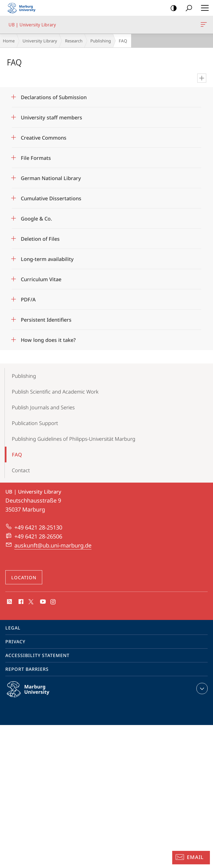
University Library (40, 41)
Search (187, 8)
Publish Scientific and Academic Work (55, 392)
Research (74, 41)
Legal (13, 628)
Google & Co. (36, 219)
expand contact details (201, 689)
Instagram (53, 602)
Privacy (15, 642)
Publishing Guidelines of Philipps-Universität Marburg (74, 439)
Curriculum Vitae (41, 279)
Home (9, 41)
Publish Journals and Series (43, 407)
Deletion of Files (40, 239)
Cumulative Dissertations (51, 198)
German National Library (51, 178)
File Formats (36, 158)
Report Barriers (27, 669)
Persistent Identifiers (46, 320)
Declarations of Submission (54, 97)
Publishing (101, 41)
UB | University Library (203, 26)
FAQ (17, 455)
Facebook (20, 602)
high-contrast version (172, 8)
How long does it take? (48, 340)
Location (24, 578)
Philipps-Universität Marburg (34, 694)
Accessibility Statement (37, 655)
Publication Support (35, 423)
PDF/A (28, 299)
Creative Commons (44, 138)
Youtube (42, 602)
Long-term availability (47, 259)
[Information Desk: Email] (191, 858)
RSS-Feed (9, 602)
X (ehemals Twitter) (30, 601)
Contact (21, 470)
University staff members (51, 117)
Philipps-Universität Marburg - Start (24, 8)
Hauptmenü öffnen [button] (203, 8)
